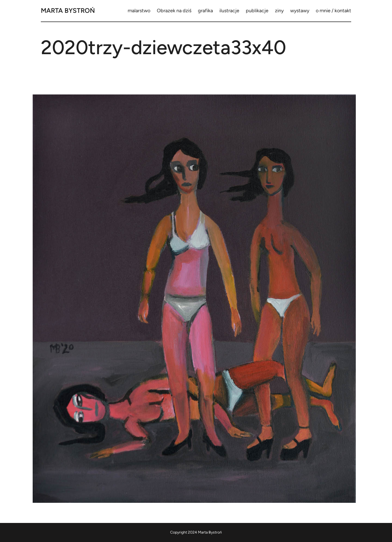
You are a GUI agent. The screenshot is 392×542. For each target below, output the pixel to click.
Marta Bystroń (68, 10)
